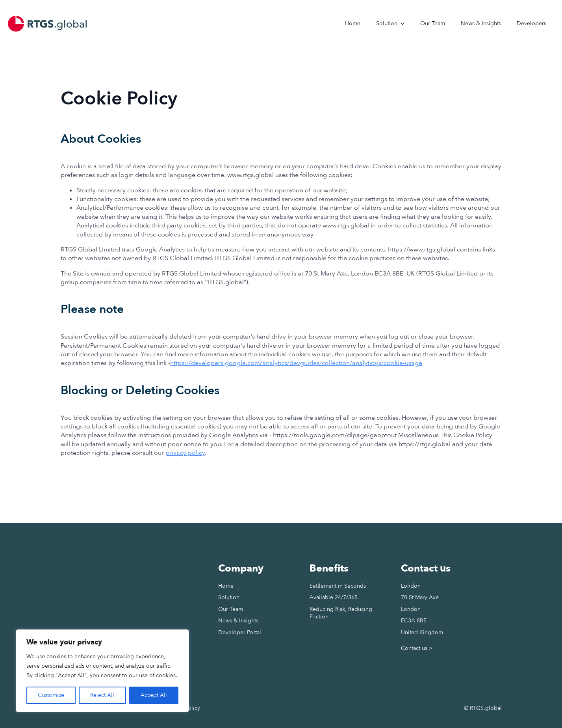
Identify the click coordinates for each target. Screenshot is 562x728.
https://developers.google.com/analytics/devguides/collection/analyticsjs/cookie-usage (296, 363)
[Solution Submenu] (405, 24)
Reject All (102, 695)
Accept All (154, 695)
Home (353, 23)
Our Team (433, 23)
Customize (51, 695)
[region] (102, 671)
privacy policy (185, 453)
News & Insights (481, 23)
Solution (387, 23)
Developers (531, 23)
